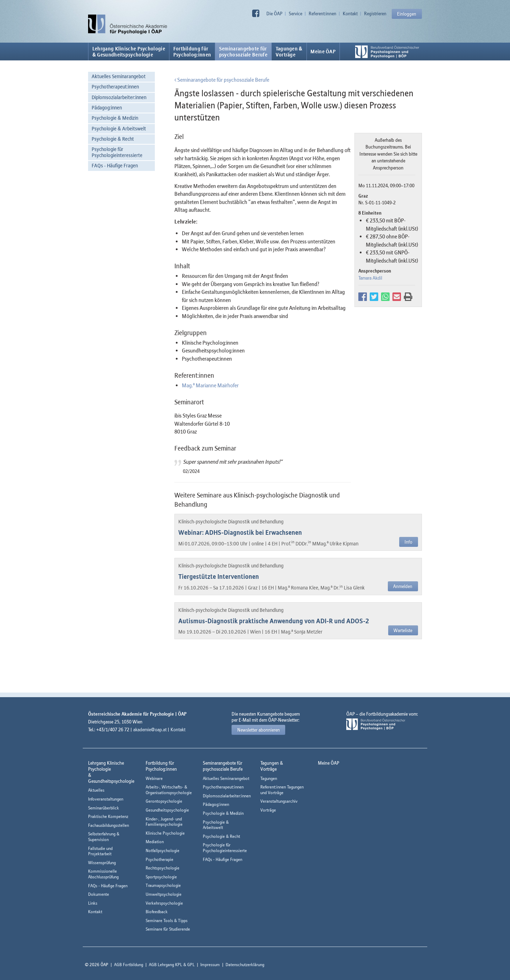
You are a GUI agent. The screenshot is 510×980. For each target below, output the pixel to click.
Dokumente (99, 894)
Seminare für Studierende (168, 929)
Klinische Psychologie (165, 833)
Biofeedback (157, 912)
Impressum (210, 965)
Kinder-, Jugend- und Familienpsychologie (164, 822)
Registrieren (375, 14)
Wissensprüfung (102, 863)
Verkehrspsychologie (164, 903)
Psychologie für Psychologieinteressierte (117, 152)
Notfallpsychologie (162, 850)
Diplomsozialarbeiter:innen (119, 97)
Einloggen (407, 14)
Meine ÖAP (323, 52)
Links (93, 903)
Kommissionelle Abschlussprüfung (103, 874)
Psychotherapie (159, 859)
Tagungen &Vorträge (289, 52)
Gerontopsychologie (164, 801)
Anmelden (403, 586)
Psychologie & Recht (113, 139)
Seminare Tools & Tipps (167, 920)
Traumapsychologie (163, 885)
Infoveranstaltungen (106, 799)
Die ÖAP (274, 14)
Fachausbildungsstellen (108, 825)
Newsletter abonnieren (259, 730)
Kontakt (350, 14)
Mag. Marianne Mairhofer (210, 385)
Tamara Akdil (370, 278)
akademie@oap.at (150, 729)
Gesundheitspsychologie (167, 810)
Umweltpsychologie (164, 894)
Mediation (155, 842)
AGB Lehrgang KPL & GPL (172, 965)
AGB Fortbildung (129, 965)
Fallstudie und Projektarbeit (100, 851)
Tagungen (269, 778)
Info (408, 542)
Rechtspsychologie (162, 868)
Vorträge (268, 810)
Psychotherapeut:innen (115, 87)
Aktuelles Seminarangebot (119, 76)
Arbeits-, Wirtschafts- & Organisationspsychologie (169, 790)
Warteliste (403, 630)
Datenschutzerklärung (245, 965)
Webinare (154, 778)
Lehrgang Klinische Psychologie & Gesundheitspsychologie (129, 52)
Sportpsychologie (161, 877)
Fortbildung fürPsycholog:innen (192, 52)
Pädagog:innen (107, 107)
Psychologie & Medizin (115, 118)
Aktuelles (96, 790)
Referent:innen (322, 14)
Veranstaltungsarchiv (279, 801)
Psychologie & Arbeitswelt (119, 128)
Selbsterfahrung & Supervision (104, 837)
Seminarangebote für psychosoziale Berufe (222, 80)
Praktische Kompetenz (108, 816)
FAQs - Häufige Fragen (115, 165)
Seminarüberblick (104, 808)
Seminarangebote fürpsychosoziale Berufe (243, 52)
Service (295, 14)
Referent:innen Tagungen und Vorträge (282, 790)
